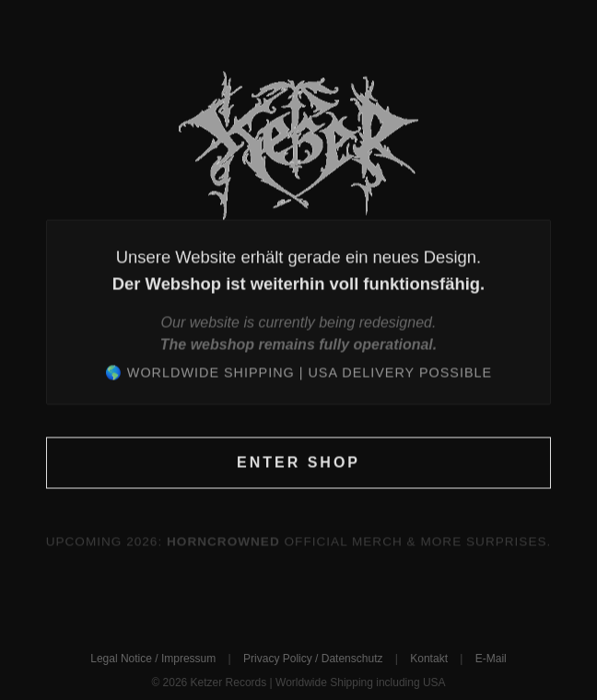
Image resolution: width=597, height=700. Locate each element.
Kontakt (429, 659)
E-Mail (491, 659)
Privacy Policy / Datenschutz (313, 659)
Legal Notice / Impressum (153, 659)
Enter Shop (298, 463)
